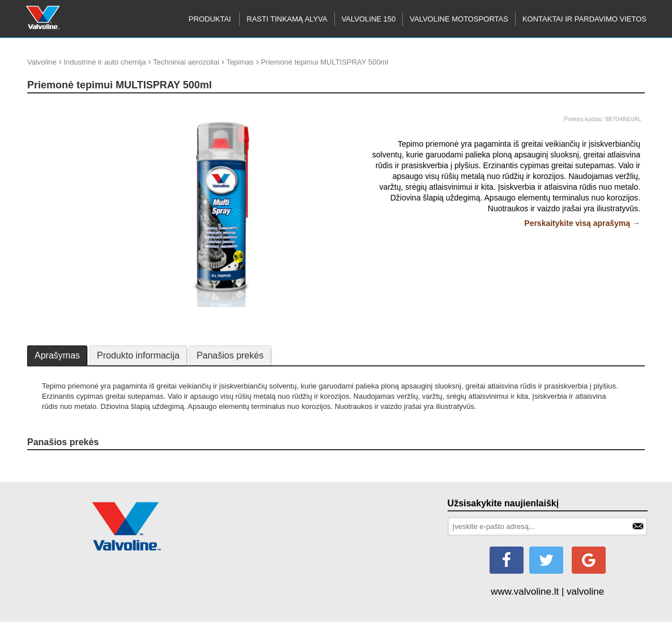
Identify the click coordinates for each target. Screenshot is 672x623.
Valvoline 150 (369, 19)
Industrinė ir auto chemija (105, 62)
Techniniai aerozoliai (186, 62)
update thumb (53, 107)
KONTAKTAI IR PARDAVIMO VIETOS (584, 19)
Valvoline (42, 62)
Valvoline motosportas (459, 19)
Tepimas (240, 62)
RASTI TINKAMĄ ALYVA (287, 19)
